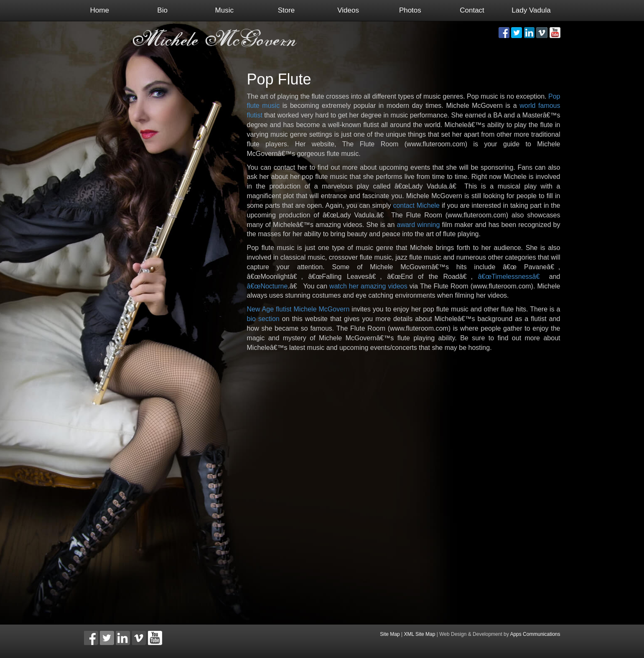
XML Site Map (420, 634)
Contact (472, 10)
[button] (504, 33)
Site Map (390, 634)
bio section (263, 319)
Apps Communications (535, 634)
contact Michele (416, 205)
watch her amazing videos (368, 286)
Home (100, 10)
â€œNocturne (267, 286)
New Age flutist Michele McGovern (298, 309)
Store (286, 10)
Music (224, 10)
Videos (348, 10)
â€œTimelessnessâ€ (511, 277)
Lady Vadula (531, 10)
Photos (410, 10)
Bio (162, 10)
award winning (418, 225)
